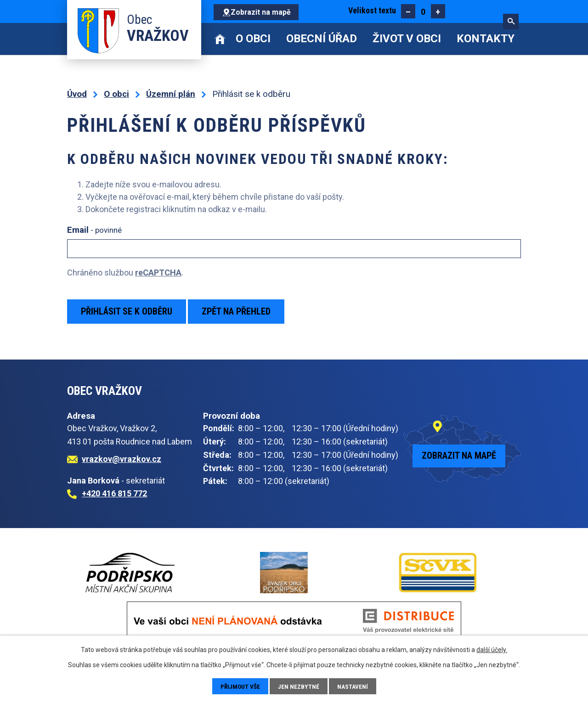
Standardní (423, 11)
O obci (253, 39)
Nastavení (354, 686)
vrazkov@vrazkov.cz (122, 459)
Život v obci (407, 39)
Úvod (220, 39)
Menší (408, 11)
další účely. (492, 649)
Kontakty (486, 39)
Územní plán (171, 94)
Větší (438, 11)
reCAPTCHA (158, 273)
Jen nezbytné (300, 686)
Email (94, 230)
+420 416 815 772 (114, 493)
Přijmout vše (240, 686)
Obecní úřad (322, 39)
